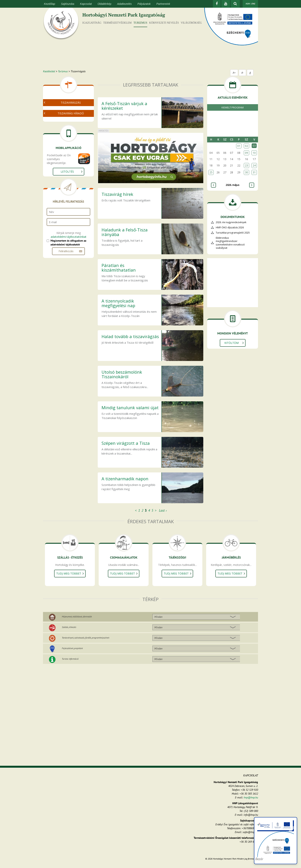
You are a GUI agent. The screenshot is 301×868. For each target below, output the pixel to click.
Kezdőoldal (49, 71)
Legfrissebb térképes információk (71, 142)
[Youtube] (226, 4)
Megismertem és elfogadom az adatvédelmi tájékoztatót (68, 268)
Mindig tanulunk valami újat (130, 407)
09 (246, 153)
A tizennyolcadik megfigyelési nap (118, 303)
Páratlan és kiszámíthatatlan (119, 268)
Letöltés (67, 197)
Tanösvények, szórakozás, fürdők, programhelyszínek (86, 638)
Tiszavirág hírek (117, 194)
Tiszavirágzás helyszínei (65, 138)
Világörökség (191, 23)
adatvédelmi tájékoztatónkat (69, 262)
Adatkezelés (124, 4)
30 (246, 172)
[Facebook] (217, 4)
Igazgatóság (92, 23)
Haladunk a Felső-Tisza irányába (125, 232)
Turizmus (141, 23)
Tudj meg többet (69, 573)
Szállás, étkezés (69, 627)
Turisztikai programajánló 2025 (233, 233)
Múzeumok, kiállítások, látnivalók (77, 616)
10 (254, 153)
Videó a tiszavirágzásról (65, 115)
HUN (248, 4)
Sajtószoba (67, 4)
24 (254, 165)
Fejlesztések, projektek (72, 648)
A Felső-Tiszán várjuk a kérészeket (124, 106)
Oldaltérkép (104, 4)
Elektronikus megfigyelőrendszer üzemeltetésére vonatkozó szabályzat (230, 243)
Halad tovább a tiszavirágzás (130, 336)
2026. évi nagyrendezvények (231, 222)
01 (239, 146)
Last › (163, 510)
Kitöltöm (232, 343)
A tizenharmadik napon (125, 479)
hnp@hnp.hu (251, 797)
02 (246, 146)
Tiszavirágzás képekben (65, 120)
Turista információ (70, 659)
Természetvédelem (117, 23)
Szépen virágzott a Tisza (126, 443)
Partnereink (163, 4)
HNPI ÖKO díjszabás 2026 (230, 227)
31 (254, 172)
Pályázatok (144, 4)
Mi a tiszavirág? (60, 111)
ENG (253, 4)
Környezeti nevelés (164, 23)
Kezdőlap (50, 4)
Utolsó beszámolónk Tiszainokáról (122, 374)
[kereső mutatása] (235, 4)
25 (211, 172)
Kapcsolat (86, 4)
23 (246, 165)
